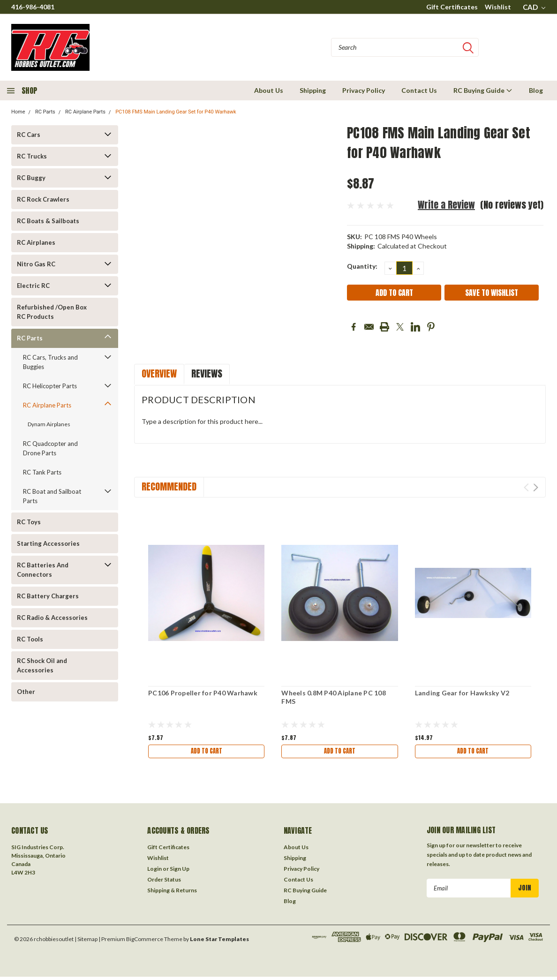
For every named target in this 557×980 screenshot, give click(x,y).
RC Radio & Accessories (52, 618)
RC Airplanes (36, 242)
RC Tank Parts (42, 472)
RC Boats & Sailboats (48, 221)
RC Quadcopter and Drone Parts (50, 448)
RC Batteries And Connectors (43, 570)
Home (18, 112)
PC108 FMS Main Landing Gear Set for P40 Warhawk (176, 112)
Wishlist (498, 7)
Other (26, 692)
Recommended (169, 486)
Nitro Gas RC (36, 264)
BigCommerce (145, 942)
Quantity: (362, 266)
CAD (534, 7)
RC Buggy (31, 178)
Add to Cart (206, 752)
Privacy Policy (364, 90)
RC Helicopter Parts (50, 386)
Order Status (164, 882)
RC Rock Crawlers (43, 199)
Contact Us (419, 90)
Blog (536, 90)
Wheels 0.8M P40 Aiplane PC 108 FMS (334, 697)
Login (154, 871)
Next (536, 487)
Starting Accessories (48, 543)
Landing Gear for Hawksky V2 (462, 693)
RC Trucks (32, 156)
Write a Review (446, 205)
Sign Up (180, 871)
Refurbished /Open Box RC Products (52, 312)
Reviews (207, 373)
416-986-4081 (33, 7)
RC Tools (30, 639)
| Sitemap (86, 942)
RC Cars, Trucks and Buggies (50, 362)
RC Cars (29, 135)
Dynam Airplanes (49, 424)
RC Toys (29, 522)
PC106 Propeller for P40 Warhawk (203, 693)
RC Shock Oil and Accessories (42, 665)
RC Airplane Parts (85, 112)
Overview (159, 373)
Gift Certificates (452, 7)
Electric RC (33, 286)
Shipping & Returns (172, 893)
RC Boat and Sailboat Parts (52, 496)
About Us (269, 90)
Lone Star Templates (219, 942)
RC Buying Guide (483, 90)
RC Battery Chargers (48, 596)
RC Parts (45, 112)
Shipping (313, 90)
